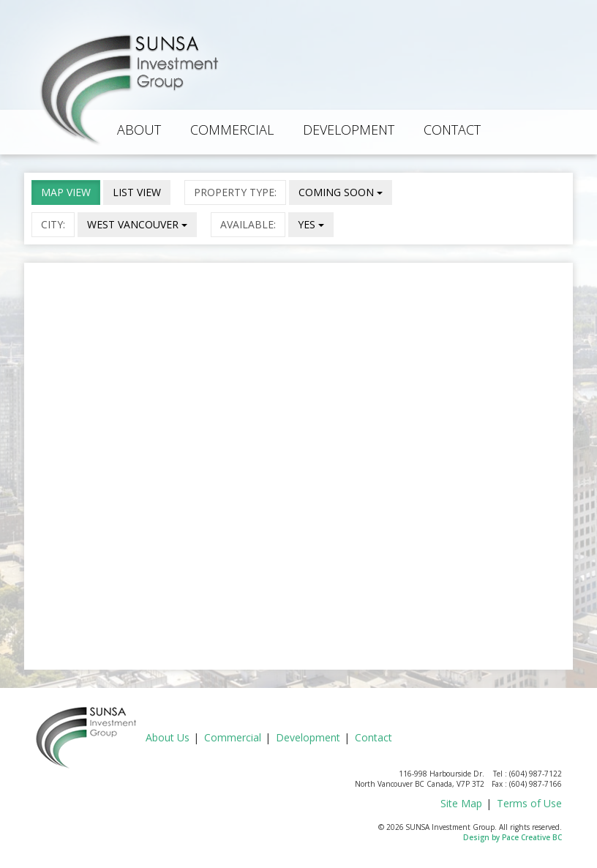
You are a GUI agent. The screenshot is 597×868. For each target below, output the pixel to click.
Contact (452, 130)
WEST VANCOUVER (137, 224)
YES (311, 224)
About (139, 130)
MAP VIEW (66, 192)
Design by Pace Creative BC (512, 837)
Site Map (461, 803)
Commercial (232, 130)
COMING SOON (341, 192)
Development (349, 130)
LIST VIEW (137, 192)
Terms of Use (529, 803)
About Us (168, 737)
